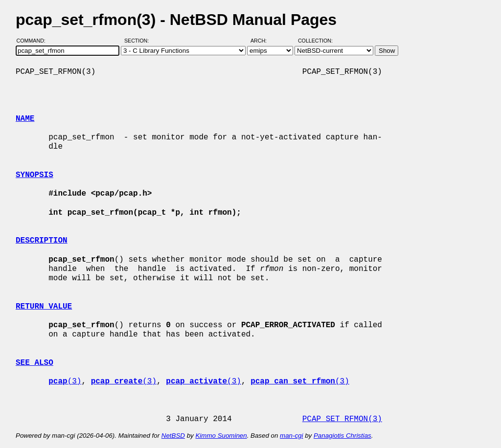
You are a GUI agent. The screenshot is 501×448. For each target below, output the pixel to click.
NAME (25, 119)
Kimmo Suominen (221, 436)
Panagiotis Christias (342, 436)
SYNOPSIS (34, 175)
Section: (139, 41)
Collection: (315, 41)
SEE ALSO (34, 363)
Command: (34, 41)
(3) (65, 381)
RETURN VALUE (44, 307)
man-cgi (291, 436)
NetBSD (173, 436)
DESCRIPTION (42, 241)
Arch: (263, 41)
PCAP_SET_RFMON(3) (342, 419)
